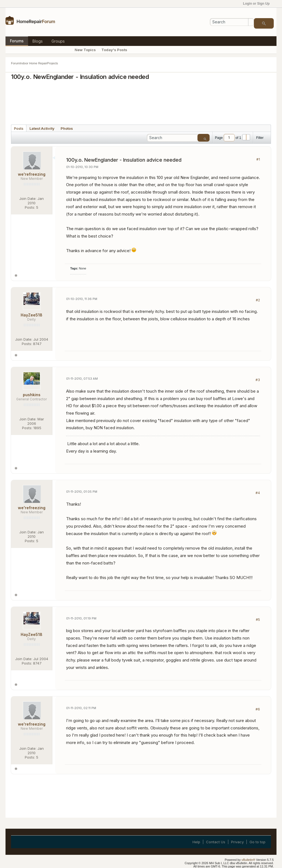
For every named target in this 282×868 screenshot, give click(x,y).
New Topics (85, 50)
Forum (15, 63)
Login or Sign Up (258, 4)
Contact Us (216, 842)
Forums (17, 41)
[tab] (19, 128)
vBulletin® (248, 860)
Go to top (257, 842)
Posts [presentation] (19, 128)
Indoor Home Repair (33, 63)
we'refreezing (32, 174)
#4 (258, 493)
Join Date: (28, 199)
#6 (258, 709)
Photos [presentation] (67, 128)
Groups (58, 41)
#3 (258, 380)
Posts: (30, 207)
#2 (258, 300)
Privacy (237, 842)
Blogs (38, 41)
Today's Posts (114, 50)
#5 (258, 620)
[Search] (232, 22)
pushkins (32, 395)
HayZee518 (32, 315)
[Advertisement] (141, 101)
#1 (258, 159)
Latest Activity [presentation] (42, 128)
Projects (53, 63)
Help (196, 842)
